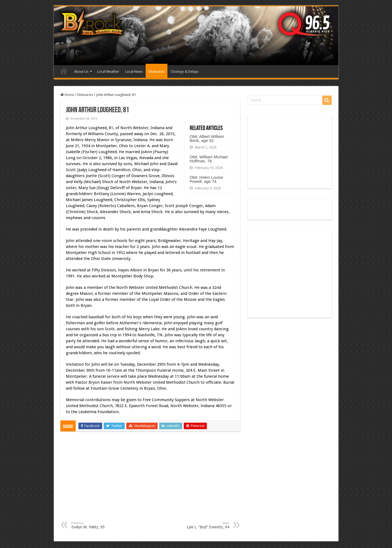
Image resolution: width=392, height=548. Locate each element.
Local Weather (108, 72)
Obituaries (157, 72)
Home (64, 71)
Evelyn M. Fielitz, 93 (99, 525)
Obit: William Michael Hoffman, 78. (209, 159)
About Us (81, 72)
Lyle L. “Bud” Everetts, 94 (201, 525)
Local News (134, 72)
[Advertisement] (150, 480)
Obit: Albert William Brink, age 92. (207, 138)
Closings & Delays (185, 72)
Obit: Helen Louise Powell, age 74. (206, 179)
